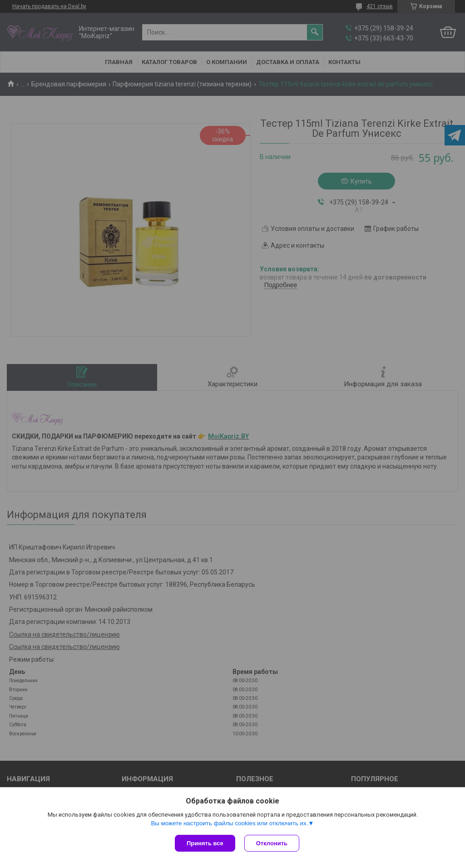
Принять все (205, 843)
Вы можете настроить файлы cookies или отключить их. (229, 823)
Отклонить (272, 843)
